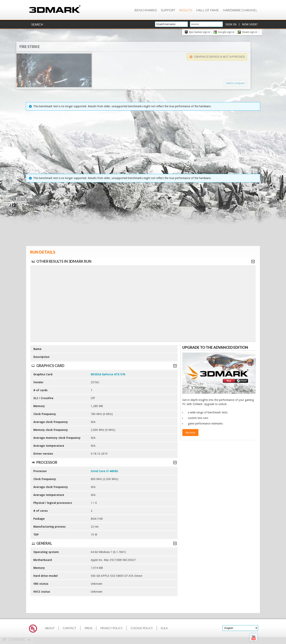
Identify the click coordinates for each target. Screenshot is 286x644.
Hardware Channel (240, 10)
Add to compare (227, 83)
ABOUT (50, 628)
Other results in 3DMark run (61, 261)
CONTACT (70, 628)
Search (37, 24)
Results (186, 10)
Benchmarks (146, 10)
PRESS (88, 628)
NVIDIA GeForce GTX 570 (108, 374)
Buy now (190, 433)
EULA (164, 628)
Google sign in (226, 32)
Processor (104, 462)
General (104, 543)
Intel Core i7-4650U (104, 471)
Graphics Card (104, 366)
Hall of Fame (208, 10)
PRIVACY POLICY (111, 628)
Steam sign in (250, 32)
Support (168, 10)
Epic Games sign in (200, 32)
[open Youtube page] (254, 642)
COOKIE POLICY (142, 628)
